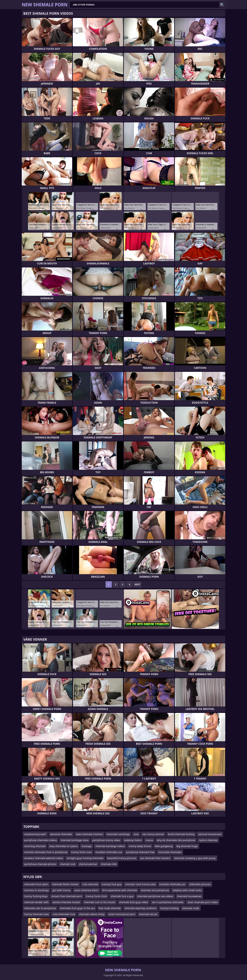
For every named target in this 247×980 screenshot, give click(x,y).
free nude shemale (110, 908)
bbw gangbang (164, 846)
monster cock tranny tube (140, 884)
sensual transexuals (210, 834)
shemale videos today (92, 914)
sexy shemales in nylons (63, 846)
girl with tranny (61, 890)
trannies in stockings (36, 890)
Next (137, 584)
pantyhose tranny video (106, 840)
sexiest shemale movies (66, 902)
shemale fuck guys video (134, 902)
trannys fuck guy (112, 884)
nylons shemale (208, 840)
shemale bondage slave (75, 840)
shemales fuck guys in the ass (77, 908)
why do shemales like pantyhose (176, 840)
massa (149, 840)
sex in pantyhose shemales (168, 902)
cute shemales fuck (64, 914)
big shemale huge (187, 846)
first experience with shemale (120, 890)
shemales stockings (118, 834)
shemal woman (88, 864)
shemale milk (109, 864)
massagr (87, 846)
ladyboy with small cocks (187, 890)
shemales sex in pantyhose (40, 908)
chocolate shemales (170, 852)
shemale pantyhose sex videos (155, 896)
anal (136, 834)
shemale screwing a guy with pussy (195, 858)
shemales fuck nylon (36, 884)
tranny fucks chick (96, 896)
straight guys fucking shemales (85, 858)
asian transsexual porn (122, 914)
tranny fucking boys (36, 896)
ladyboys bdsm (133, 840)
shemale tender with (36, 902)
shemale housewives (189, 896)
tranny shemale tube (37, 914)
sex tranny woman (153, 834)
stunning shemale (35, 846)
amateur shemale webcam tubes (44, 858)
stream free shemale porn (67, 896)
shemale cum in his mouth (100, 902)
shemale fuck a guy (122, 896)
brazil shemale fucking (181, 834)
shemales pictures (200, 884)
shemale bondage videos (110, 846)
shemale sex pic (148, 914)
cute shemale (90, 884)
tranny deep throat (140, 846)
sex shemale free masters (155, 858)
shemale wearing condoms (140, 908)
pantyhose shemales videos (41, 840)
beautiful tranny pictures (122, 858)
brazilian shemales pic (172, 884)
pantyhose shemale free (140, 852)
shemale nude (191, 908)
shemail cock (68, 864)
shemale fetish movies (65, 884)
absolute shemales (61, 834)
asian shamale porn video (203, 902)
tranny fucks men (81, 852)
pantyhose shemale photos (40, 864)
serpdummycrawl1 (35, 834)
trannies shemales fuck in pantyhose (46, 852)
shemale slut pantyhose (155, 890)
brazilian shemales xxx (109, 852)
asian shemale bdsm (86, 890)
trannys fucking (169, 908)
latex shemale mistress (89, 834)
